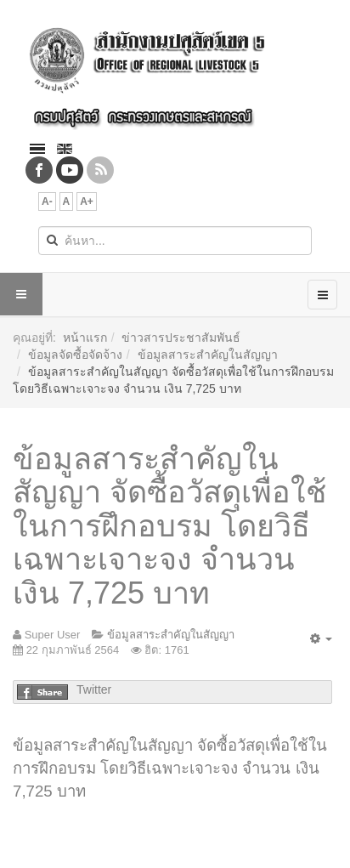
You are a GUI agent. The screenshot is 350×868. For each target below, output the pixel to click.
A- (47, 201)
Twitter (94, 689)
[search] (175, 241)
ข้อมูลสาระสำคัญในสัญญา (208, 355)
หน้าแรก (85, 338)
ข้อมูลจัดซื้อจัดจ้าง (75, 355)
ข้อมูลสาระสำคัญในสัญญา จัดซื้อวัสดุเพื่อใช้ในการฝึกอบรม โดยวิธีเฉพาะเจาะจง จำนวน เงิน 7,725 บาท (169, 526)
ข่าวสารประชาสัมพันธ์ (181, 338)
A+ (87, 201)
